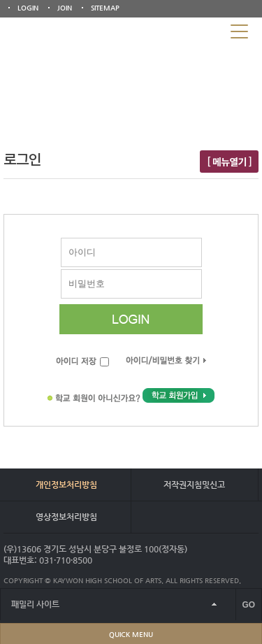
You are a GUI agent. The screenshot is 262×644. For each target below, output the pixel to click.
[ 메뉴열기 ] (229, 162)
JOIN (65, 8)
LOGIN (28, 8)
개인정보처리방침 (66, 485)
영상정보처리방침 (66, 517)
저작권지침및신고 (194, 485)
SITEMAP (105, 8)
